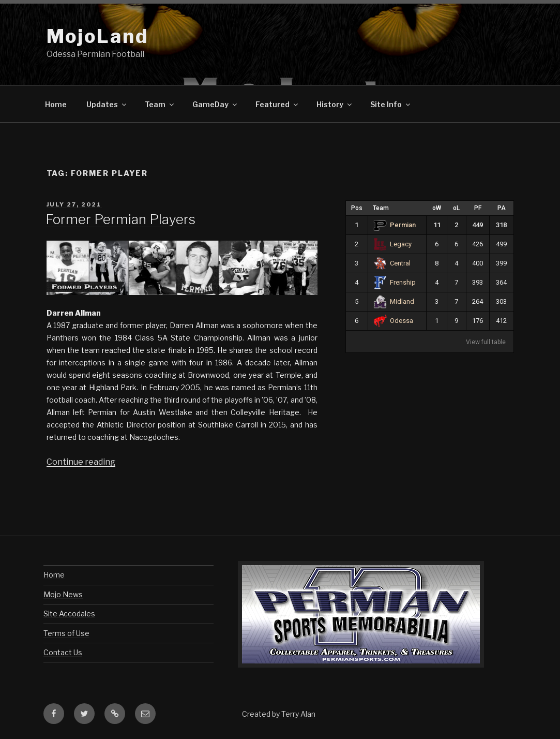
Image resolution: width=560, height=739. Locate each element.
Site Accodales (69, 614)
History (335, 104)
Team (160, 104)
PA (502, 208)
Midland (394, 301)
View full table (486, 342)
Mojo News (63, 594)
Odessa (393, 321)
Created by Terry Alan (279, 714)
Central (392, 263)
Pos (357, 208)
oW (437, 208)
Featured (277, 104)
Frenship (395, 282)
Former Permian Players (120, 219)
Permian (395, 225)
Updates (107, 104)
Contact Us (63, 652)
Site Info (391, 104)
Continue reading (81, 462)
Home (56, 104)
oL (456, 208)
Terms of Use (66, 633)
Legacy (393, 244)
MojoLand (97, 36)
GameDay (215, 104)
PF (478, 208)
